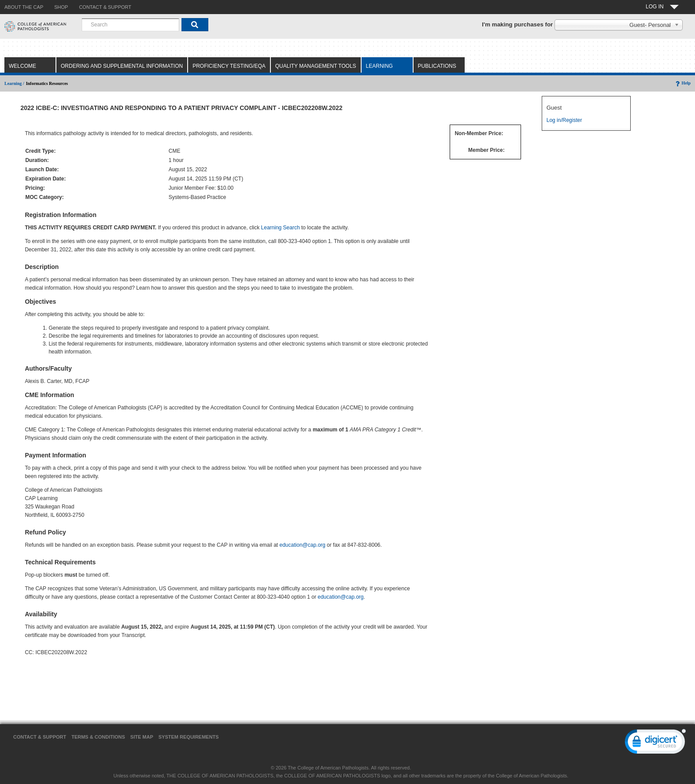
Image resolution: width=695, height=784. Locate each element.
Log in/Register (564, 120)
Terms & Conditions (98, 737)
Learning (379, 66)
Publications (437, 66)
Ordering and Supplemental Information (122, 66)
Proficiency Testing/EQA (229, 66)
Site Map (142, 737)
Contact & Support (40, 737)
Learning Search (281, 228)
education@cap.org (303, 545)
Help (682, 83)
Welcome (22, 66)
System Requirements (189, 737)
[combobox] (130, 25)
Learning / (14, 83)
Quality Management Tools (316, 66)
